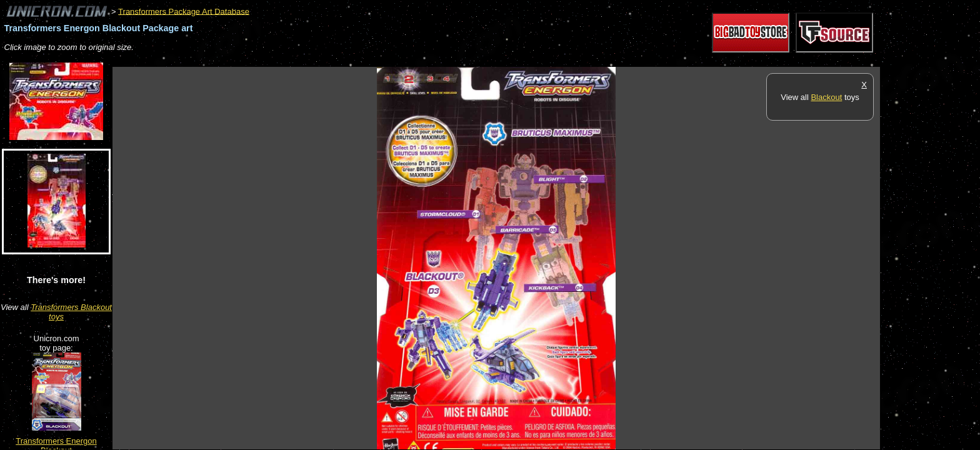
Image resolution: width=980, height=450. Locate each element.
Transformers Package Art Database (184, 11)
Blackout (826, 97)
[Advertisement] (340, 60)
